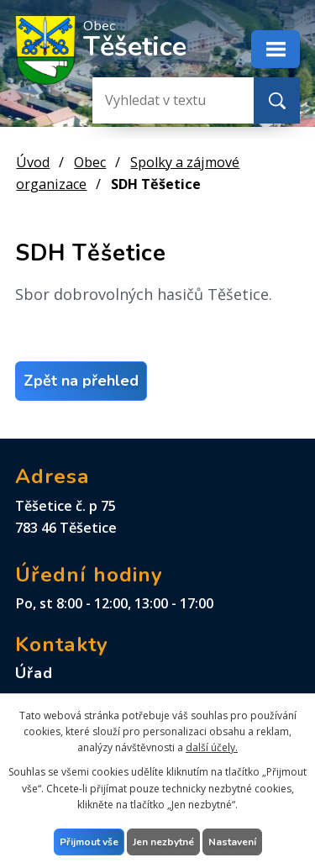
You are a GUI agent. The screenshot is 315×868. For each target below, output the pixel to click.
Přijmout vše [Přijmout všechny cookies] (89, 842)
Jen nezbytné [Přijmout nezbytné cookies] (163, 842)
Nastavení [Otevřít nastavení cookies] (232, 842)
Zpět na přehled (81, 381)
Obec (90, 162)
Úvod (33, 162)
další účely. (212, 747)
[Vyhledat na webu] (160, 100)
